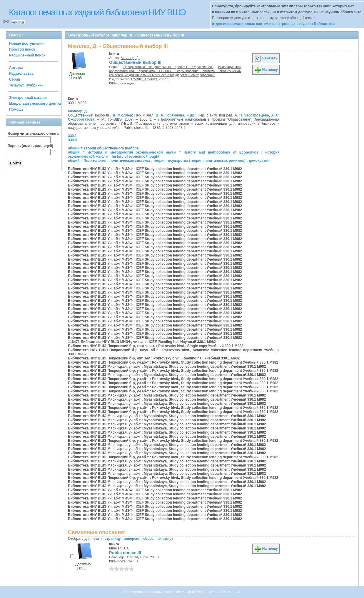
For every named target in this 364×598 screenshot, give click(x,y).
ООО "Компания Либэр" (184, 592)
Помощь (16, 109)
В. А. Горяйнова (170, 115)
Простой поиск (22, 49)
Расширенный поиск (27, 55)
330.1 (72, 136)
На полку (266, 70)
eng (15, 22)
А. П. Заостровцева (252, 115)
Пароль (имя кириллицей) (30, 146)
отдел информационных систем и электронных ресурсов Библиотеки (273, 24)
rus (22, 22)
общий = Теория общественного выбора (103, 148)
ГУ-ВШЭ (137, 79)
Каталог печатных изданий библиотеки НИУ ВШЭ (97, 12)
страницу (113, 539)
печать (162, 539)
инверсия (132, 539)
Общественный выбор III (135, 62)
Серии (15, 79)
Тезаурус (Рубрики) (26, 85)
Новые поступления (27, 44)
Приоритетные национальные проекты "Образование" (168, 67)
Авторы (16, 68)
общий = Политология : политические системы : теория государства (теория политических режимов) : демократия (169, 161)
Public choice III (125, 553)
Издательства (21, 74)
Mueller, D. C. (120, 548)
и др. (191, 115)
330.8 (72, 140)
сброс (148, 539)
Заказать (266, 58)
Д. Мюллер (122, 115)
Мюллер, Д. (130, 58)
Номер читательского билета (33, 134)
